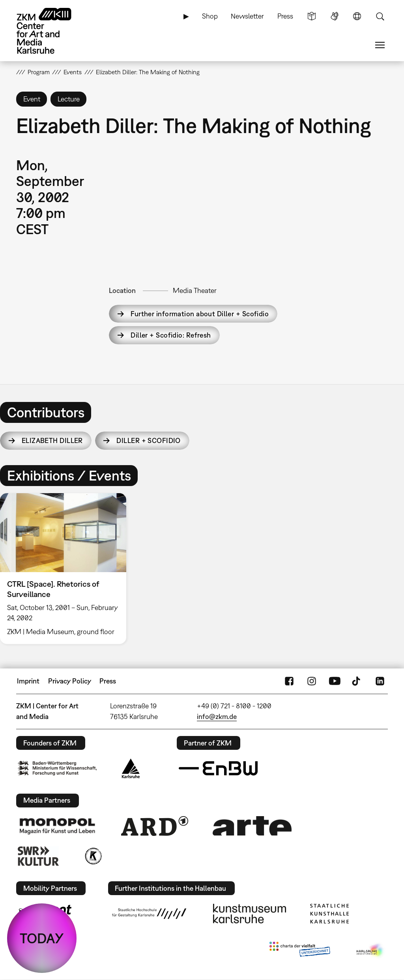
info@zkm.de (217, 716)
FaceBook (289, 681)
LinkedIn (380, 681)
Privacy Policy (70, 681)
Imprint (28, 681)
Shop (210, 16)
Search (380, 16)
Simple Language (312, 16)
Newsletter (247, 16)
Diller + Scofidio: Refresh (171, 335)
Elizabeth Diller (52, 440)
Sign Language (335, 16)
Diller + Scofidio (148, 440)
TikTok (357, 681)
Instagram (312, 681)
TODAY (42, 938)
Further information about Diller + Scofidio (200, 314)
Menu (380, 45)
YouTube (335, 681)
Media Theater (195, 290)
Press (285, 16)
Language (357, 16)
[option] (67, 569)
